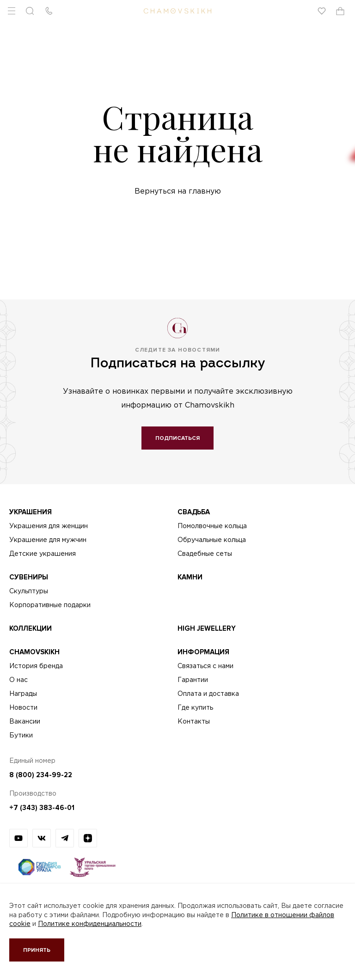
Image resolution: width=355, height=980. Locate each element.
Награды (23, 694)
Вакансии (25, 722)
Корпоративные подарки (50, 605)
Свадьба (194, 512)
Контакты (194, 722)
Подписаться (177, 438)
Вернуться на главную (178, 192)
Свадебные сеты (205, 554)
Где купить (195, 708)
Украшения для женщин (49, 526)
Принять (37, 950)
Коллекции (31, 628)
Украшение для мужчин (48, 540)
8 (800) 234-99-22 (41, 775)
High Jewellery (207, 628)
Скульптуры (29, 591)
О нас (18, 680)
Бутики (21, 736)
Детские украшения (43, 554)
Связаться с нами (205, 666)
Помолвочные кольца (212, 526)
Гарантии (193, 680)
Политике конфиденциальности (90, 924)
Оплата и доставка (208, 694)
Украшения (31, 512)
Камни (190, 577)
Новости (23, 708)
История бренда (36, 666)
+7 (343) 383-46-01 (42, 808)
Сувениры (29, 577)
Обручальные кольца (212, 540)
